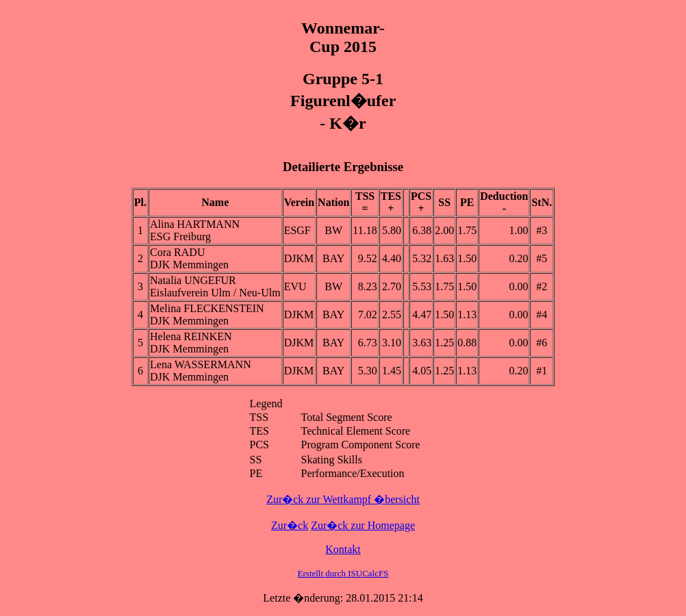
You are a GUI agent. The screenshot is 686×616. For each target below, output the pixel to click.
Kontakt (343, 549)
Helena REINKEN (191, 336)
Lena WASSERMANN (201, 364)
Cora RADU (177, 252)
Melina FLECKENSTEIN (207, 308)
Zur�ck (290, 525)
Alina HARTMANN (195, 224)
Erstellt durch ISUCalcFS (343, 573)
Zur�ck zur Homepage (363, 525)
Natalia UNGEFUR (193, 280)
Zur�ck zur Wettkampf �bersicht (343, 499)
